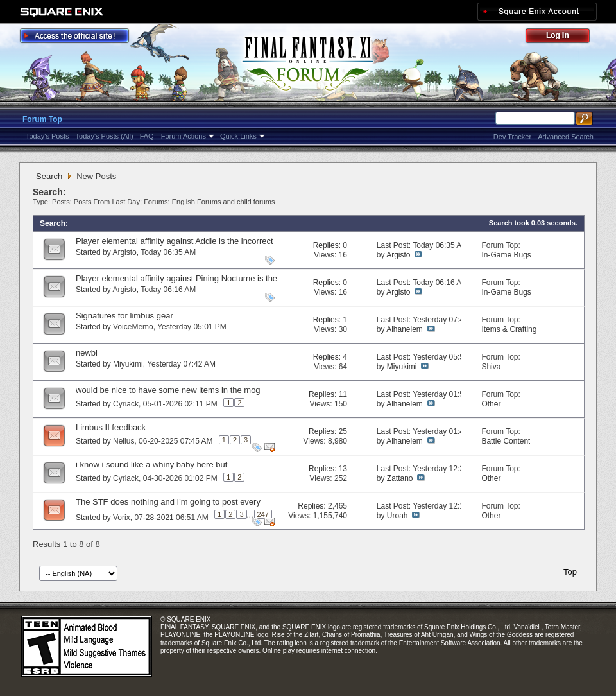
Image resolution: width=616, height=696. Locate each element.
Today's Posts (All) (105, 136)
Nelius (124, 441)
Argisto (124, 252)
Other (491, 404)
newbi (87, 353)
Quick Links (238, 136)
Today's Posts (47, 136)
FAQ (147, 136)
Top (570, 572)
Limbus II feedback (111, 427)
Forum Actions (184, 136)
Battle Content (506, 441)
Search (49, 176)
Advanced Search (566, 137)
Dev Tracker (512, 137)
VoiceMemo (133, 327)
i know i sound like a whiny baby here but (151, 465)
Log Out (564, 38)
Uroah (398, 516)
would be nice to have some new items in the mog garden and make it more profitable (168, 395)
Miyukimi (128, 364)
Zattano (400, 478)
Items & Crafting (509, 329)
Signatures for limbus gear (124, 316)
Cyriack (126, 404)
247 (263, 514)
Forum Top (42, 119)
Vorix (122, 518)
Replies (326, 245)
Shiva (491, 367)
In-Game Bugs (506, 255)
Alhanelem (405, 329)
